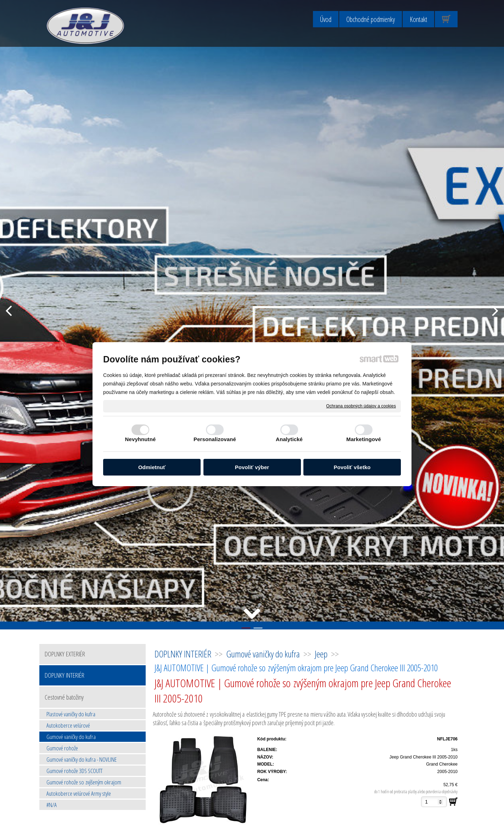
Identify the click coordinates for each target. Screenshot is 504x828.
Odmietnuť (152, 467)
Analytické (289, 439)
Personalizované (215, 439)
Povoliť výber (252, 467)
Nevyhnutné (141, 439)
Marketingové (364, 439)
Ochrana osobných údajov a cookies (361, 406)
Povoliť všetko (352, 467)
